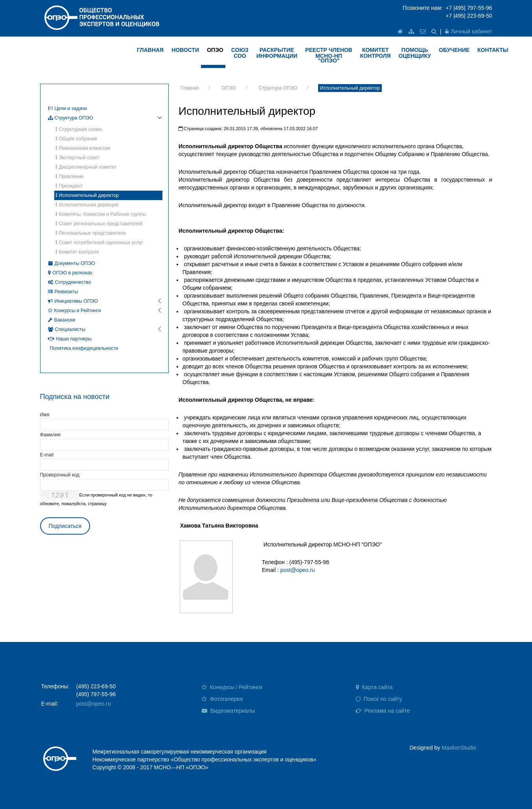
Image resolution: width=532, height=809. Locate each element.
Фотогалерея (222, 699)
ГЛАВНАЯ (150, 50)
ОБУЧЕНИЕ (454, 50)
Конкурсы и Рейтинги (75, 311)
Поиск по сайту (379, 699)
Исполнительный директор (350, 88)
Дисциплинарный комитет (86, 167)
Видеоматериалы (228, 711)
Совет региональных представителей (99, 224)
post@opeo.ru (298, 570)
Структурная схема (79, 129)
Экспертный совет (78, 158)
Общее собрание (77, 139)
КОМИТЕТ (376, 53)
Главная (190, 88)
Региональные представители (91, 233)
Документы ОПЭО (72, 263)
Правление (70, 177)
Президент (69, 186)
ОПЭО (215, 50)
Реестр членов (329, 55)
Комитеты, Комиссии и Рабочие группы (101, 214)
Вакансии (62, 320)
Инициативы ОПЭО (73, 301)
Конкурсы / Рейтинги (232, 687)
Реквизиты (63, 292)
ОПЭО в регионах (70, 273)
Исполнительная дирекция (87, 205)
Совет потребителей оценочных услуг (100, 243)
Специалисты (67, 329)
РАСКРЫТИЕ (277, 53)
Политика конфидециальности (84, 348)
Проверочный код (60, 475)
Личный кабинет (468, 31)
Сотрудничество (70, 282)
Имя (45, 415)
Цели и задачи (67, 108)
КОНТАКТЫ (493, 50)
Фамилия (50, 435)
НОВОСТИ (185, 50)
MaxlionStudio (459, 748)
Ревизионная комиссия (83, 148)
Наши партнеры (70, 339)
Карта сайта (374, 687)
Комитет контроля (77, 252)
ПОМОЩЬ (415, 53)
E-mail (47, 455)
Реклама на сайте (383, 711)
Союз (240, 53)
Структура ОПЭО (278, 88)
